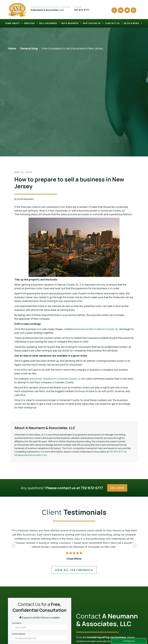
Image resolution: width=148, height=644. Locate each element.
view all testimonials (74, 570)
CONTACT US (114, 23)
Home (12, 48)
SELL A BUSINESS (50, 23)
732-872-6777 (117, 452)
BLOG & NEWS (133, 23)
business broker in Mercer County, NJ (97, 329)
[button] (135, 546)
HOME (8, 23)
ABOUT (18, 23)
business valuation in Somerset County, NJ (56, 379)
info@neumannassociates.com (31, 455)
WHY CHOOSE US (94, 23)
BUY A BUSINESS (72, 23)
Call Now (117, 488)
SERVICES (31, 23)
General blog (29, 48)
